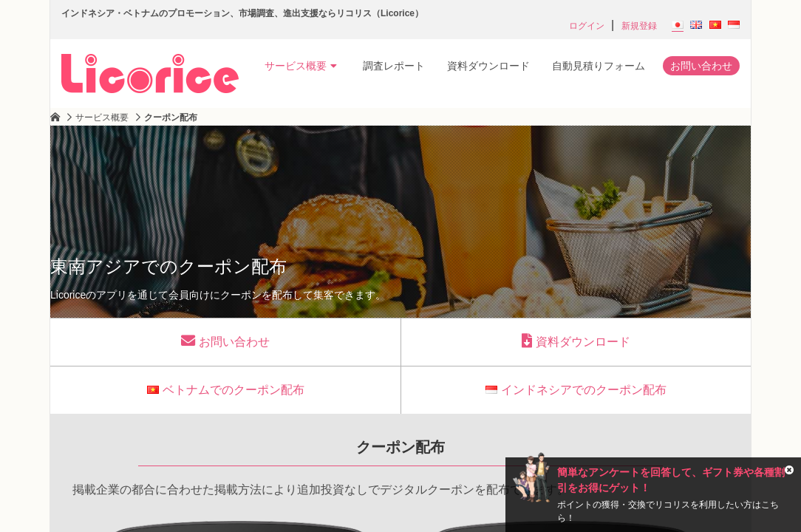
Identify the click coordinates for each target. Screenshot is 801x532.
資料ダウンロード (488, 66)
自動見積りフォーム (599, 66)
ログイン (587, 26)
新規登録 (639, 26)
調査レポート (394, 66)
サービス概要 (301, 66)
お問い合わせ (701, 66)
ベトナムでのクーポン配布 (226, 390)
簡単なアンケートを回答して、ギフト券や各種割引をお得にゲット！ (671, 480)
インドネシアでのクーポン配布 (576, 390)
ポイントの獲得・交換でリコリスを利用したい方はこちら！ (668, 511)
